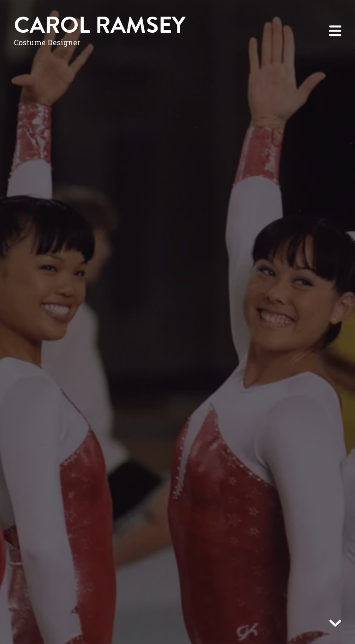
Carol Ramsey (100, 25)
